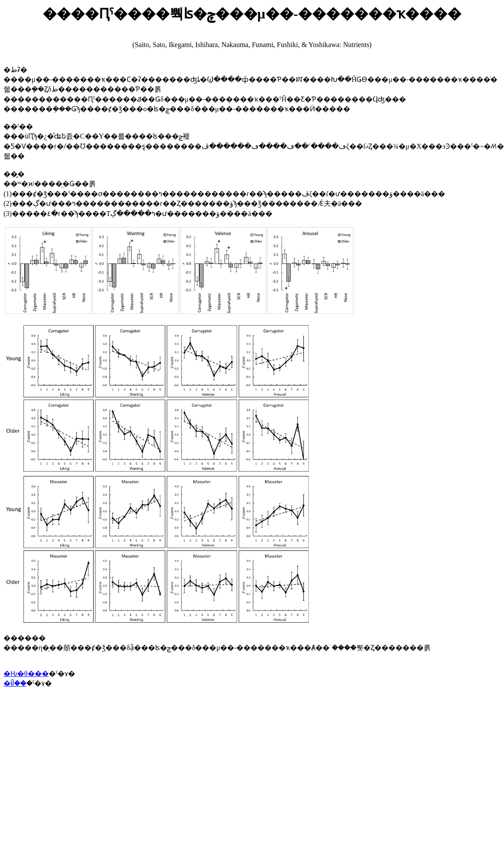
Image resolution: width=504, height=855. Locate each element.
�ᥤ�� (15, 683)
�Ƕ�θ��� (26, 674)
